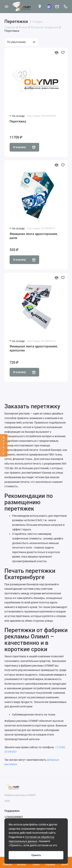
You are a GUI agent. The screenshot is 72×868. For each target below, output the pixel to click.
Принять (36, 855)
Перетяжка (18, 121)
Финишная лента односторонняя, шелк (34, 236)
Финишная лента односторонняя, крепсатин (34, 348)
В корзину (24, 147)
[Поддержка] (66, 7)
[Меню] (7, 7)
